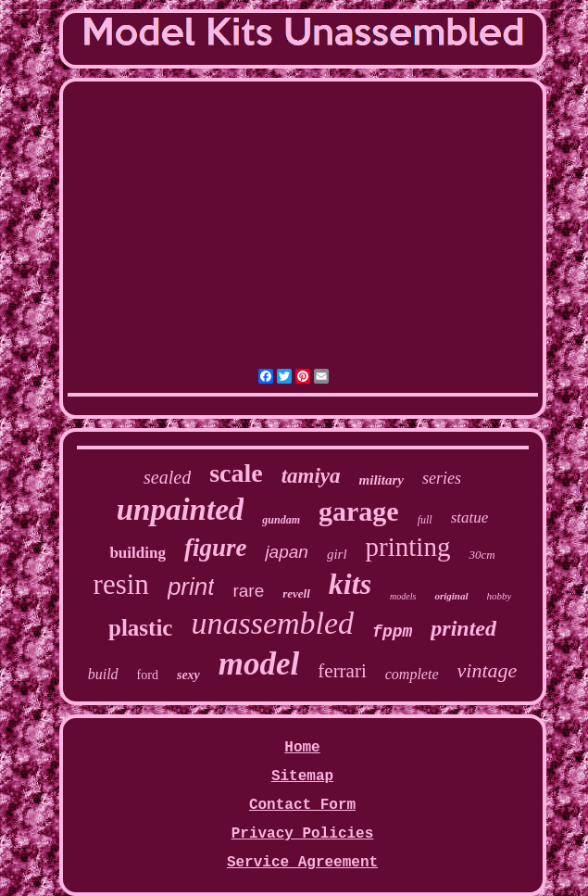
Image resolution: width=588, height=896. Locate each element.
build (103, 674)
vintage (488, 670)
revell (296, 593)
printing (408, 547)
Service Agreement (302, 863)
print (191, 587)
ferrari (342, 671)
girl (337, 554)
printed (463, 628)
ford (148, 675)
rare (248, 591)
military (382, 480)
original (451, 596)
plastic (140, 628)
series (442, 478)
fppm (392, 632)
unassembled (272, 623)
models (403, 596)
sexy (188, 675)
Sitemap (302, 776)
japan (287, 552)
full (425, 520)
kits (350, 584)
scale (236, 473)
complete (412, 674)
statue (470, 517)
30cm (482, 555)
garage (359, 511)
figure (216, 548)
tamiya (311, 476)
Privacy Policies (303, 834)
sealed (167, 477)
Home (302, 748)
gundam (281, 520)
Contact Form (302, 805)
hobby (500, 596)
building (138, 553)
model (259, 664)
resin (121, 584)
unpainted (181, 510)
